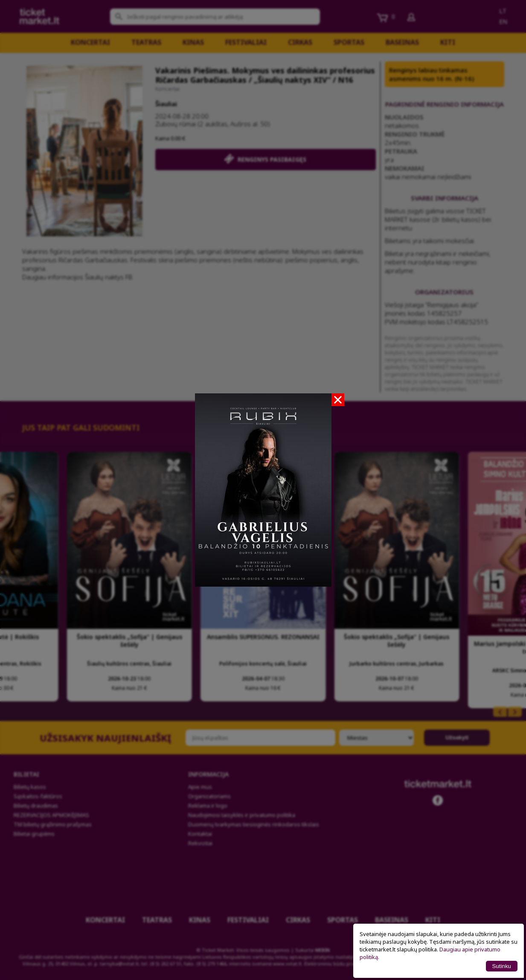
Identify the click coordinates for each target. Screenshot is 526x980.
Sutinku (502, 966)
